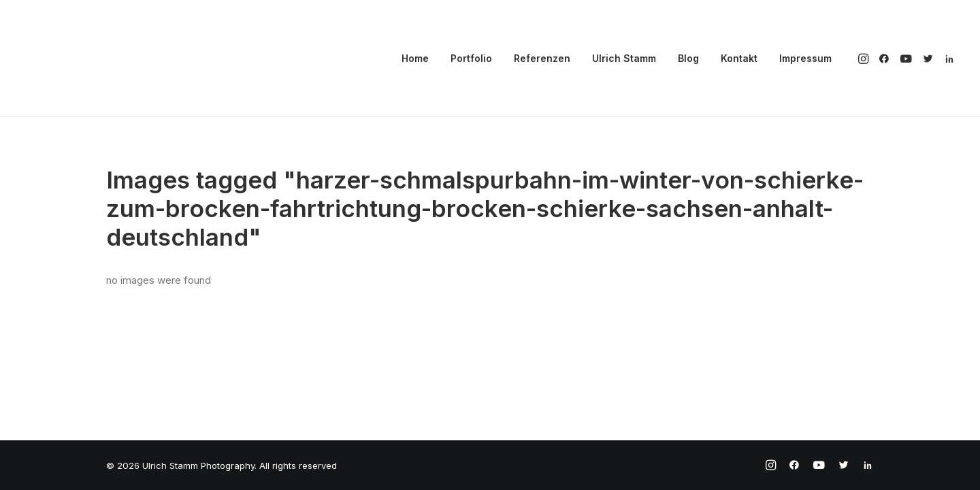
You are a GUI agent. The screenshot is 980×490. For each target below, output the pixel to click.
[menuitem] (415, 59)
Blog (688, 58)
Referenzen (542, 58)
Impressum (805, 58)
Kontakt (739, 58)
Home (415, 58)
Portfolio (471, 58)
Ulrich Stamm (624, 58)
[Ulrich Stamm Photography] (76, 59)
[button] (865, 59)
